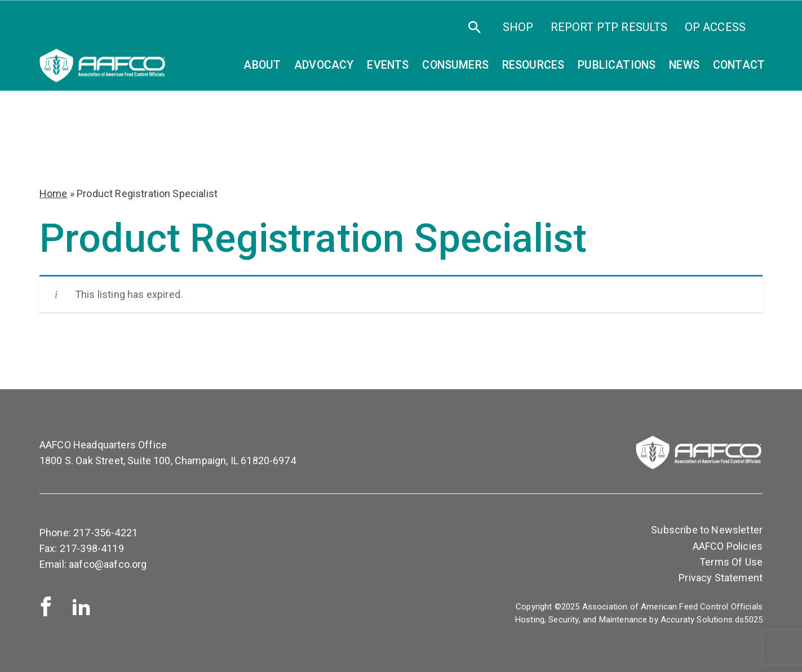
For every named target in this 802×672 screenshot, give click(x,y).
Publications (617, 65)
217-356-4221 (105, 533)
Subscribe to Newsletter (707, 530)
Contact (739, 65)
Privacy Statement (721, 578)
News (684, 65)
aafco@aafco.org (108, 564)
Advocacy (324, 65)
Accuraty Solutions (697, 620)
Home (54, 193)
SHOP (518, 27)
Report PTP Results (609, 27)
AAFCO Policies (728, 546)
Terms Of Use (731, 562)
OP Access (715, 27)
